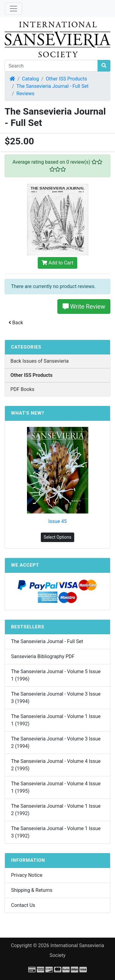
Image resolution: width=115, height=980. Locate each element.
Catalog (31, 79)
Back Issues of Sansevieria (40, 361)
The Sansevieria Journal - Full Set (53, 86)
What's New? (28, 413)
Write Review (84, 306)
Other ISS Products (66, 79)
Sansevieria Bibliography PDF (43, 656)
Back (16, 323)
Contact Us (23, 905)
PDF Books (22, 389)
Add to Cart (57, 263)
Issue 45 (57, 521)
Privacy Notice (27, 875)
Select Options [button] (57, 537)
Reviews (26, 94)
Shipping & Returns (32, 890)
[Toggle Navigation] (13, 9)
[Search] (51, 66)
